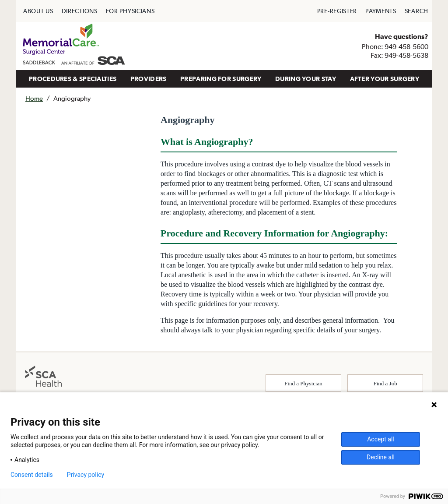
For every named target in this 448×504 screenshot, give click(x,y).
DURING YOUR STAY (306, 79)
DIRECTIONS (80, 11)
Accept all (381, 439)
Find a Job (385, 383)
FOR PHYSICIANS (130, 11)
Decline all (381, 457)
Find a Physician (303, 383)
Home (34, 98)
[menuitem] (38, 11)
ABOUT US (38, 11)
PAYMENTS (381, 11)
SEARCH (416, 11)
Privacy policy (86, 475)
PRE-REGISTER (337, 11)
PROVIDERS (149, 79)
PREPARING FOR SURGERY (221, 79)
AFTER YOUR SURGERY (385, 79)
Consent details (32, 475)
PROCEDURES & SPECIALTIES (73, 79)
